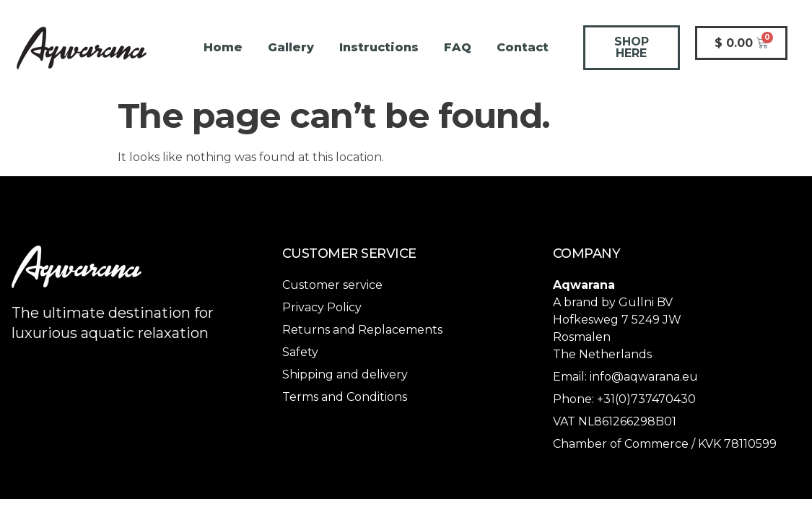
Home (223, 47)
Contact (523, 47)
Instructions (379, 47)
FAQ (458, 47)
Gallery (291, 47)
